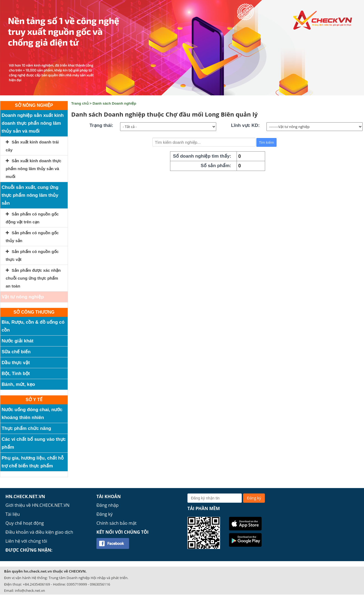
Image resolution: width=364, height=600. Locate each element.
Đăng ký (105, 514)
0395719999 (77, 584)
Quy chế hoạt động (25, 523)
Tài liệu (13, 514)
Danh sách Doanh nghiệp (114, 103)
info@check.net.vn (30, 590)
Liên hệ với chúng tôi (26, 541)
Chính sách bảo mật (117, 523)
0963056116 (100, 584)
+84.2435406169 (36, 584)
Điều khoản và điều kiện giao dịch (39, 532)
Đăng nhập (107, 505)
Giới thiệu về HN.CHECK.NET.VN (37, 505)
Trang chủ (80, 103)
